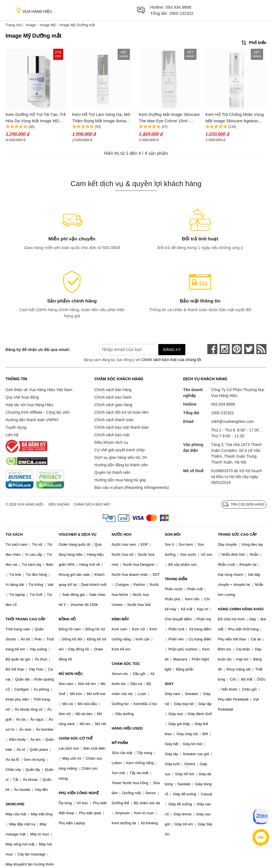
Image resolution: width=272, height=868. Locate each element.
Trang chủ (14, 25)
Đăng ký (172, 350)
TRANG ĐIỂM (176, 579)
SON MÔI (173, 534)
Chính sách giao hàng (113, 405)
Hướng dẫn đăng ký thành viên (121, 465)
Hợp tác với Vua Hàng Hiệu (29, 405)
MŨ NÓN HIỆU (71, 674)
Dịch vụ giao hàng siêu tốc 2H (121, 457)
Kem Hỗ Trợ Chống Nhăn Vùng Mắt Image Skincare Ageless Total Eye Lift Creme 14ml (235, 118)
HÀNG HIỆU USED (127, 728)
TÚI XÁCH (14, 534)
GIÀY (169, 684)
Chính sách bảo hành (113, 397)
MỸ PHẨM (120, 743)
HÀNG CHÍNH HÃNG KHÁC (241, 609)
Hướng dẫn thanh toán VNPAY (32, 420)
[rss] (261, 349)
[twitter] (249, 349)
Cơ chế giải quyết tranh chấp (120, 450)
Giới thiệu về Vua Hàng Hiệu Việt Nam (39, 390)
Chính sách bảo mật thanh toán (122, 427)
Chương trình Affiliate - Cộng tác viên (38, 412)
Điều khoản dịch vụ (111, 442)
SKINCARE (15, 804)
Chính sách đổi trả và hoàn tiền (122, 412)
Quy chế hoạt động (22, 397)
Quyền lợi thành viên (112, 472)
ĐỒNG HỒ (67, 619)
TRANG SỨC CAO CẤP (237, 534)
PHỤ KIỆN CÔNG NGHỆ (78, 793)
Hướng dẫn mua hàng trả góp (120, 480)
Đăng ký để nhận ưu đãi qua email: (38, 350)
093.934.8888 (178, 7)
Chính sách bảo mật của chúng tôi (171, 360)
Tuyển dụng (16, 427)
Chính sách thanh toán (114, 420)
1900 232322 (181, 13)
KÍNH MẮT (120, 619)
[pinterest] (237, 349)
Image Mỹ (48, 25)
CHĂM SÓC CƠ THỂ (76, 738)
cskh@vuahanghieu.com (232, 421)
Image (31, 25)
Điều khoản (59, 504)
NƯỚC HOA (122, 534)
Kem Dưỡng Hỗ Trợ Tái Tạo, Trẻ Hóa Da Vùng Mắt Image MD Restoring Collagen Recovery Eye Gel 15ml (36, 118)
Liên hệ (12, 435)
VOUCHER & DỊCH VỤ (77, 534)
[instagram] (225, 349)
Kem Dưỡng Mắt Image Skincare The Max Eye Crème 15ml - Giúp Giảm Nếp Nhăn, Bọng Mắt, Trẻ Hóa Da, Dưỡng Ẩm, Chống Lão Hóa (169, 118)
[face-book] (212, 349)
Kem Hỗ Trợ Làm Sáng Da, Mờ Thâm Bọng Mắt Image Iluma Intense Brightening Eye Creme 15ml (101, 118)
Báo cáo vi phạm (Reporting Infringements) (132, 487)
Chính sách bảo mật (112, 435)
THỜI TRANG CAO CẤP (25, 619)
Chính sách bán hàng (113, 390)
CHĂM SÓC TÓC (126, 664)
